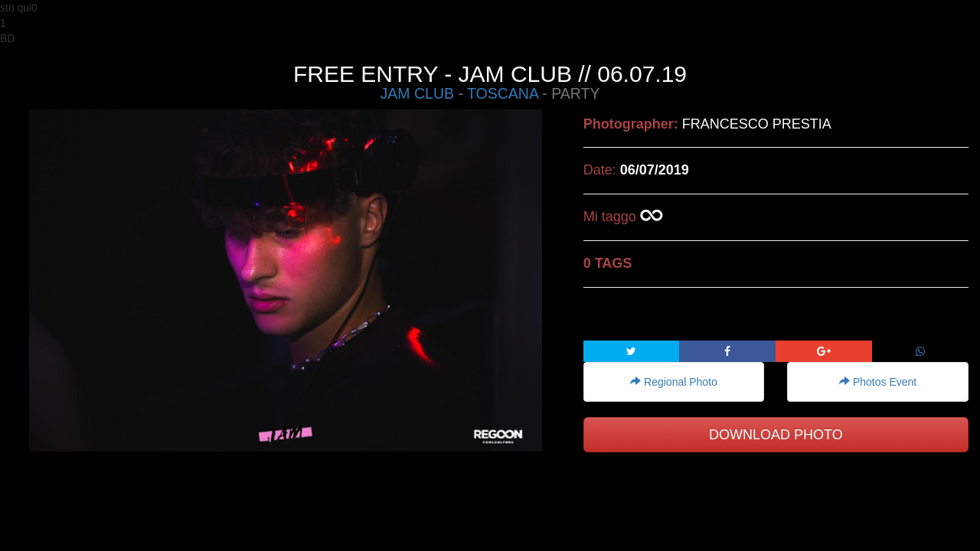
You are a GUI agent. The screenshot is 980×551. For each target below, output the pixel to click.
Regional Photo (674, 382)
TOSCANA (503, 93)
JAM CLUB (417, 93)
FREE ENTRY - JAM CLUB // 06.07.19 (490, 74)
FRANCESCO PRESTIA (757, 124)
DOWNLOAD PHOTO (776, 435)
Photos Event (878, 382)
